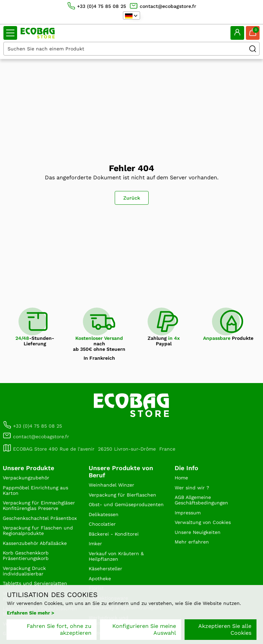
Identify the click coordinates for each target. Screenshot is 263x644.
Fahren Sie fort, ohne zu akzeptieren (59, 629)
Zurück (132, 198)
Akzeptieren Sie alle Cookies (225, 629)
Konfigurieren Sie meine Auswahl (144, 629)
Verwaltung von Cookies (203, 522)
